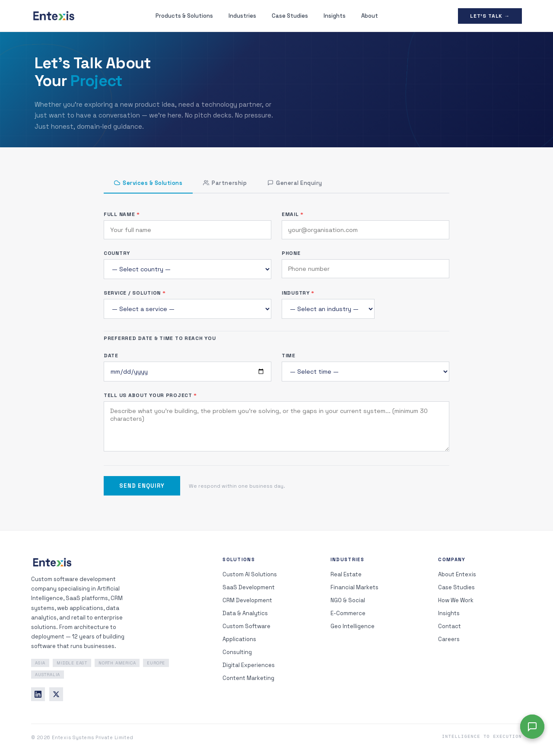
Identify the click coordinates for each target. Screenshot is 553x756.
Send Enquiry (142, 486)
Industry (298, 293)
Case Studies (290, 16)
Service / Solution (135, 293)
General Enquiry (295, 183)
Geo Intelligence (353, 626)
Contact (450, 626)
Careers (449, 639)
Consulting (237, 652)
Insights (335, 16)
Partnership (225, 183)
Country (117, 253)
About (370, 16)
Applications (239, 639)
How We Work (456, 600)
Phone (291, 253)
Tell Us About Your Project (150, 395)
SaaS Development (249, 587)
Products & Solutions (184, 16)
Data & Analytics (245, 613)
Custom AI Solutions (250, 574)
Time (289, 356)
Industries (242, 16)
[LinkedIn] (38, 694)
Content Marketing (248, 678)
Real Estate (346, 574)
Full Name (122, 214)
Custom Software (246, 626)
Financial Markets (354, 587)
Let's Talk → (490, 16)
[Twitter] (56, 694)
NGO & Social (348, 600)
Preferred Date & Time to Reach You (160, 338)
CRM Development (247, 600)
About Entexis (457, 574)
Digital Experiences (249, 665)
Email (293, 214)
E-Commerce (348, 613)
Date (111, 356)
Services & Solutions (148, 183)
